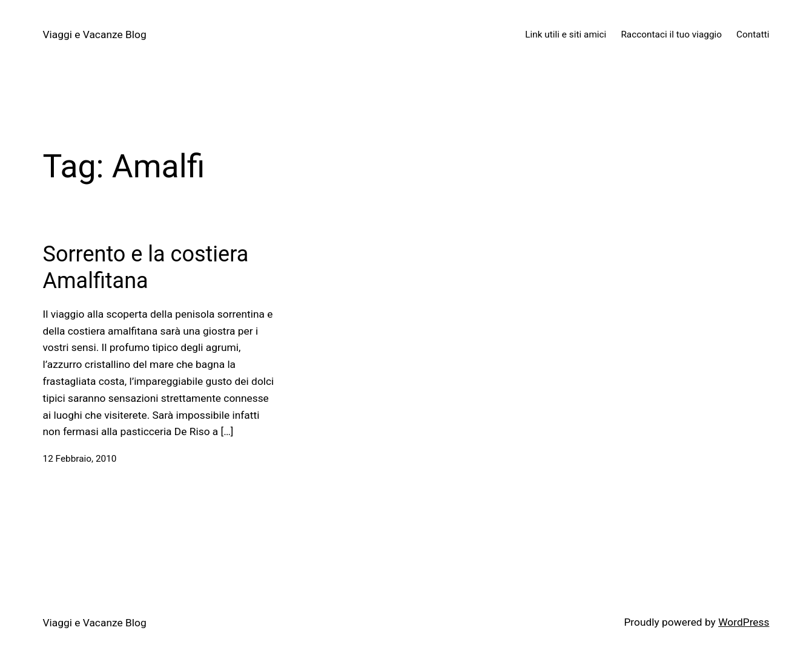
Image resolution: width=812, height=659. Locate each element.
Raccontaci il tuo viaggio (671, 34)
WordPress (744, 622)
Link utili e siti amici (566, 34)
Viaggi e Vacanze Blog (95, 34)
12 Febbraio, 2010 (80, 459)
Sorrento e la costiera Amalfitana (146, 267)
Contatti (753, 34)
